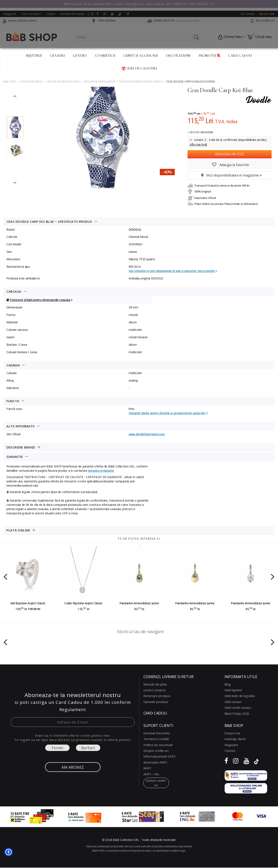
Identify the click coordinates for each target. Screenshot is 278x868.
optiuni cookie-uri (156, 783)
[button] (9, 852)
